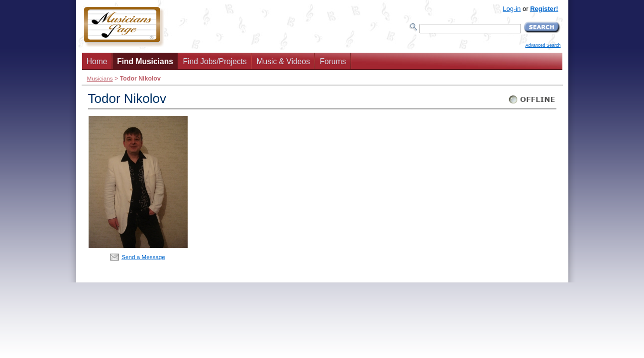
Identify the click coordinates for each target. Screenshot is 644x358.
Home (97, 61)
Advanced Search (543, 45)
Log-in (512, 9)
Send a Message (143, 257)
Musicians (100, 78)
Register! (544, 9)
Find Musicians (145, 61)
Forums (333, 61)
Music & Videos (283, 61)
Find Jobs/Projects (215, 61)
